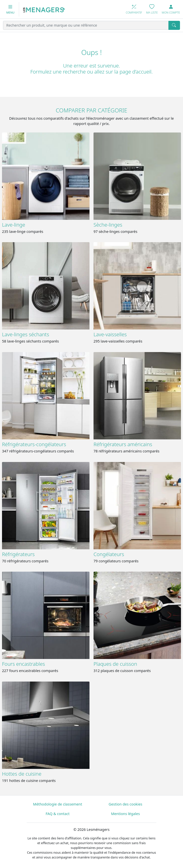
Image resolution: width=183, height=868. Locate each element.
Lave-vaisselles (110, 334)
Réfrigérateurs (18, 554)
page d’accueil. (136, 72)
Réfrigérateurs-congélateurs (34, 444)
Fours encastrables (24, 664)
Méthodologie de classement (57, 804)
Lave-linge (14, 225)
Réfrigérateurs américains (123, 444)
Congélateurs (109, 554)
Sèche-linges (108, 225)
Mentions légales (126, 814)
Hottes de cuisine (22, 774)
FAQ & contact (57, 814)
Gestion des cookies (125, 804)
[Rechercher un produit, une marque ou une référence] (86, 25)
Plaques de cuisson (115, 664)
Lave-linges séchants (26, 334)
